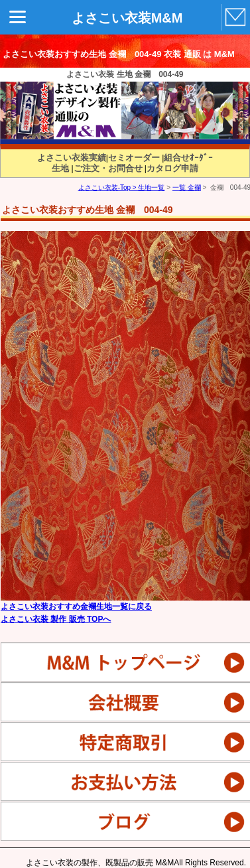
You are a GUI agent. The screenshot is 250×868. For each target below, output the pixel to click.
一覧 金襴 (187, 187)
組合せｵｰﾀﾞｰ (188, 158)
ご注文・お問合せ (108, 168)
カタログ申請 (172, 168)
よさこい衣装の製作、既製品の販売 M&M (100, 863)
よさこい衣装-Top (104, 187)
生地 (60, 168)
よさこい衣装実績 (72, 158)
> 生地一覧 (148, 187)
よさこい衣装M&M (127, 18)
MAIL (234, 18)
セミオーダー (134, 158)
